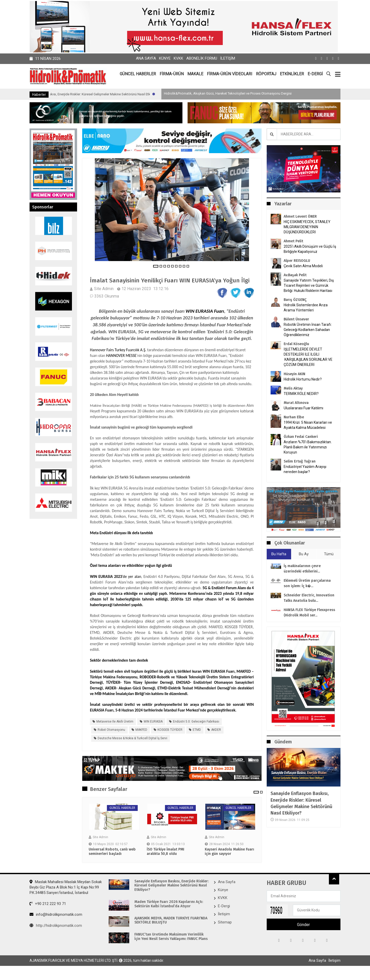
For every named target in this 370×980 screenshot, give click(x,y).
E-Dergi (224, 914)
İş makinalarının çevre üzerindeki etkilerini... (302, 569)
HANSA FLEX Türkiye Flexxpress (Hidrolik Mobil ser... (309, 613)
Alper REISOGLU (297, 261)
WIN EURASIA (153, 729)
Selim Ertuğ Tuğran (300, 461)
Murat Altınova (296, 403)
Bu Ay (304, 554)
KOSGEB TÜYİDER (170, 738)
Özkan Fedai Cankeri (301, 437)
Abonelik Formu (202, 58)
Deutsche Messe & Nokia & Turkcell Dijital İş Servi (132, 746)
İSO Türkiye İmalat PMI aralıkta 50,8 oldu (165, 859)
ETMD (197, 738)
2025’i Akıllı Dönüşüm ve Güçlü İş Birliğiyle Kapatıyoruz (310, 249)
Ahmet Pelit (293, 241)
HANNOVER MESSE (121, 363)
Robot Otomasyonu (111, 738)
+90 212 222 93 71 (48, 911)
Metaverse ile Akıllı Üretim (115, 729)
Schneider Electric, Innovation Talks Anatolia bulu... (309, 598)
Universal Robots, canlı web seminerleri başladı (112, 859)
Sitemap (225, 930)
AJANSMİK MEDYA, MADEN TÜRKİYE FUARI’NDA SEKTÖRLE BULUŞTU (171, 928)
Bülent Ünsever (296, 319)
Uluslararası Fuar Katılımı (303, 408)
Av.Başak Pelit (295, 275)
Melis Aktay (293, 388)
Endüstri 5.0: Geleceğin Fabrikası (196, 729)
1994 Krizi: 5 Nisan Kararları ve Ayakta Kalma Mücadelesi (308, 425)
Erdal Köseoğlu (296, 344)
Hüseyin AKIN (294, 374)
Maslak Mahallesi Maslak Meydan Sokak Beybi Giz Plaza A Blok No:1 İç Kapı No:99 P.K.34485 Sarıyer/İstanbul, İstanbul (66, 895)
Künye (165, 58)
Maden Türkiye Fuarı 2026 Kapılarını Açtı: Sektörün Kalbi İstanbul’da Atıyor (169, 912)
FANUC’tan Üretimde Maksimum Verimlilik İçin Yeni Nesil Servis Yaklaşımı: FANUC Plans (171, 945)
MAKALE (195, 74)
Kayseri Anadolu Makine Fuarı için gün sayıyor (229, 859)
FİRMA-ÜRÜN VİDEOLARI (230, 74)
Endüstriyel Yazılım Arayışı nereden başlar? (305, 469)
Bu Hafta (279, 554)
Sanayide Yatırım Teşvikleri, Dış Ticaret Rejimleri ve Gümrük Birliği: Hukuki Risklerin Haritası (309, 285)
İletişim (228, 58)
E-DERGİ (315, 74)
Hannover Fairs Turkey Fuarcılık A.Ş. (118, 358)
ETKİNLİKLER (292, 74)
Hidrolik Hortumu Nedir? (303, 379)
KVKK (178, 58)
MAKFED (141, 738)
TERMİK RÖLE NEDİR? (301, 394)
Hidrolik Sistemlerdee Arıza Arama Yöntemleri (306, 308)
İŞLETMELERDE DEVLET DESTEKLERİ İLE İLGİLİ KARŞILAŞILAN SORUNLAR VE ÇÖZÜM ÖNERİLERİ (308, 357)
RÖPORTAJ (266, 74)
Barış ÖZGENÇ (295, 300)
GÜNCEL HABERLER (138, 74)
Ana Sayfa (146, 58)
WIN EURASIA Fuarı (205, 319)
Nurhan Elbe (294, 417)
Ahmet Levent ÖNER (300, 216)
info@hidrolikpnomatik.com (56, 922)
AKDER (216, 738)
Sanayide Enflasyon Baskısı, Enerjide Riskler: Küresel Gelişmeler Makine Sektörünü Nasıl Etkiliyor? (126, 94)
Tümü (329, 554)
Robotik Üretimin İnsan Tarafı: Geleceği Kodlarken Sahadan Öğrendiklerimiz (308, 330)
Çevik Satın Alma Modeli (303, 266)
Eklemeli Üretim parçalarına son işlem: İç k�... (307, 584)
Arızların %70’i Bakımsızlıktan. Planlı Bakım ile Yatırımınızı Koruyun (308, 447)
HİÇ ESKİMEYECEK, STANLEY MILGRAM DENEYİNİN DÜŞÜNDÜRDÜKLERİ (307, 227)
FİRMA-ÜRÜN (172, 74)
